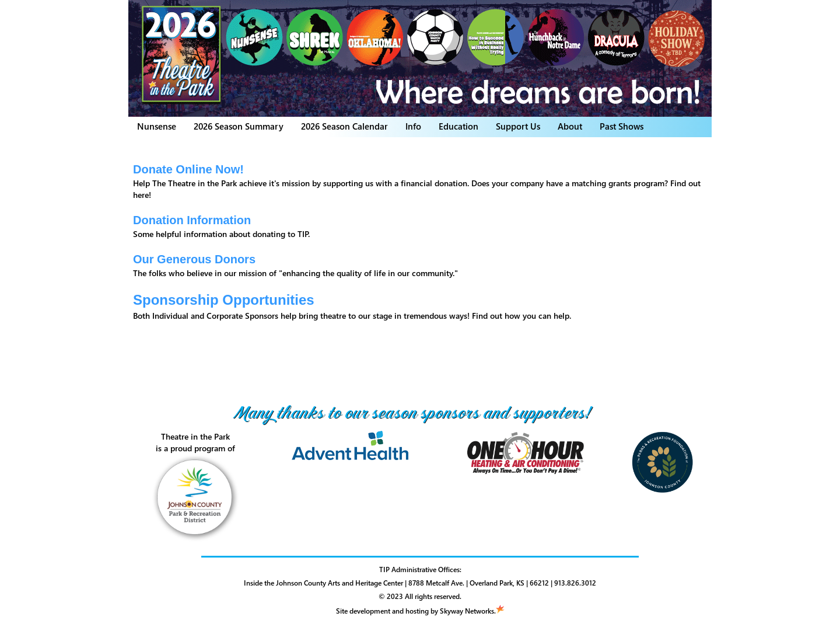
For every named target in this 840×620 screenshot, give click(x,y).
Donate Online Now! (188, 169)
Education (459, 126)
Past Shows (622, 126)
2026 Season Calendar (344, 126)
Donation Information (192, 220)
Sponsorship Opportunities (224, 300)
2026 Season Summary (239, 126)
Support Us (518, 126)
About (570, 126)
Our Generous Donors (194, 259)
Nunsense (157, 126)
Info (413, 126)
